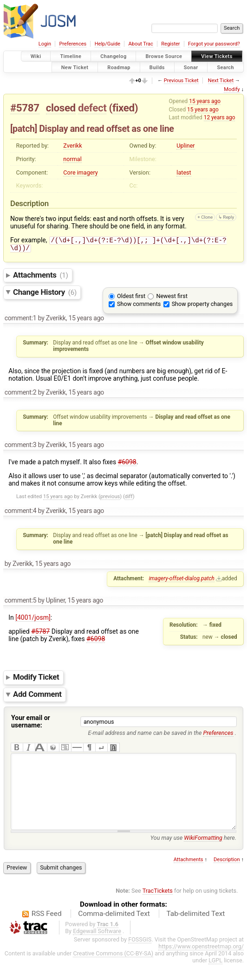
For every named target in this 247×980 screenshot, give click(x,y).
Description (227, 875)
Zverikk (72, 146)
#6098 (127, 464)
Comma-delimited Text (114, 929)
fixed (123, 108)
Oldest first (131, 298)
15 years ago (205, 101)
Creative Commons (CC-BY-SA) (113, 969)
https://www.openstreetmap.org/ (201, 962)
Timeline (71, 56)
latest (184, 172)
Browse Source (164, 56)
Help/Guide (107, 44)
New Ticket (75, 67)
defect (92, 108)
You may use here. (193, 853)
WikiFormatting (203, 853)
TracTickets (158, 906)
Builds (157, 67)
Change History (45, 294)
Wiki (36, 56)
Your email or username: (31, 723)
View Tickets (217, 56)
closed (61, 108)
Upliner (185, 146)
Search (225, 67)
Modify (232, 89)
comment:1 (21, 320)
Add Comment (37, 696)
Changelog (113, 56)
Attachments (41, 277)
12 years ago (220, 117)
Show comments (139, 306)
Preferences (73, 44)
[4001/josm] (33, 619)
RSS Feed (47, 929)
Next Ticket (221, 81)
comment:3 (21, 447)
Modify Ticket (36, 679)
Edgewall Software (97, 947)
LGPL (215, 976)
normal (72, 159)
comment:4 (21, 513)
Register (170, 44)
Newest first (172, 298)
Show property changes (202, 306)
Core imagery (80, 172)
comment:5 (21, 602)
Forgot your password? (214, 44)
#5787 (25, 108)
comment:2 (21, 394)
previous (110, 498)
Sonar (191, 67)
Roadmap (119, 67)
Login (45, 44)
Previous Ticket (181, 81)
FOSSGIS (140, 955)
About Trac (141, 44)
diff (129, 498)
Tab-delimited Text (195, 929)
